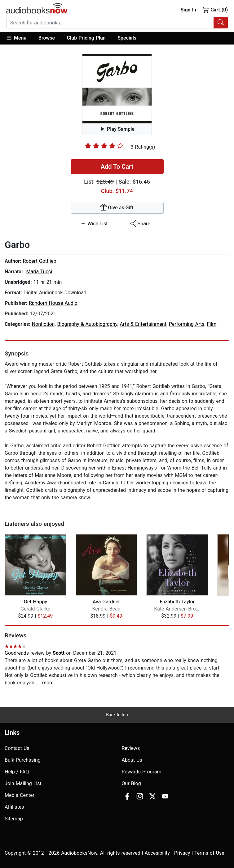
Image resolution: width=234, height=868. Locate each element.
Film (212, 324)
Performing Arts (187, 324)
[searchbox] (110, 23)
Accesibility (157, 853)
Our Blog (131, 783)
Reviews (131, 748)
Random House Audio (53, 303)
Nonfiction (43, 324)
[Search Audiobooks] (221, 23)
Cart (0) (215, 10)
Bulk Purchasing (23, 760)
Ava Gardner (106, 602)
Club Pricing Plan (86, 38)
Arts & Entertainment (143, 324)
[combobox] (117, 23)
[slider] (104, 146)
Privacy (182, 853)
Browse (47, 38)
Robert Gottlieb (39, 261)
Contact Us (17, 748)
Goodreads (17, 653)
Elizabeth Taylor (177, 602)
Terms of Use (209, 853)
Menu (16, 38)
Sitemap (14, 819)
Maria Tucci (39, 272)
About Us (132, 760)
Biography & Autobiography (87, 324)
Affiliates (14, 807)
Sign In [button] (188, 10)
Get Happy (35, 602)
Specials (127, 38)
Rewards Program (142, 772)
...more (46, 683)
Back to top (117, 715)
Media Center (20, 795)
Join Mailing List (23, 783)
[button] (19, 38)
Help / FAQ (17, 772)
